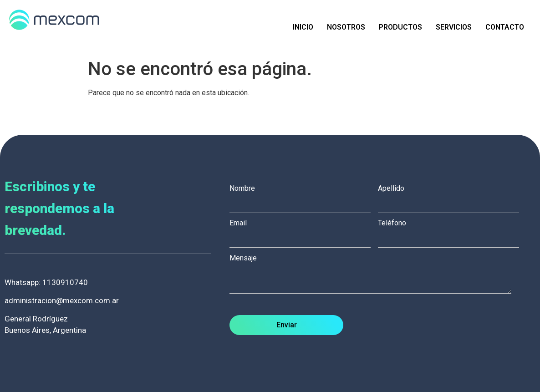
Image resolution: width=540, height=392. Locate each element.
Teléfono (452, 231)
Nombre (304, 196)
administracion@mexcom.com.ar (62, 300)
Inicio (303, 27)
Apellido (452, 196)
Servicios (454, 27)
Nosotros (346, 27)
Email (304, 231)
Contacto (505, 27)
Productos (400, 27)
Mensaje (375, 275)
